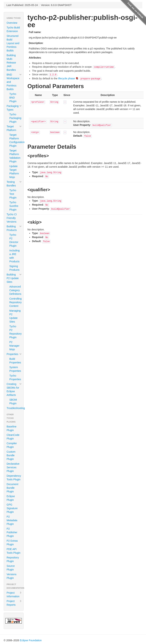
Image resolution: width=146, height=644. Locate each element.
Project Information (14, 595)
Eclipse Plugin (11, 498)
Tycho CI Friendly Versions (12, 218)
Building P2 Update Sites (14, 278)
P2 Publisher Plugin (12, 532)
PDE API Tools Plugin (14, 551)
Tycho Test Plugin (13, 194)
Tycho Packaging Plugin (15, 118)
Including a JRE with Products (14, 256)
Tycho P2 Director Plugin (14, 240)
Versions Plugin (12, 576)
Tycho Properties (15, 377)
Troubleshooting (15, 408)
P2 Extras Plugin (12, 543)
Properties (14, 354)
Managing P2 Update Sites (15, 316)
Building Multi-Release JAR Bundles (11, 63)
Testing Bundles (14, 184)
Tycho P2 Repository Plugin (15, 332)
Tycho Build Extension (13, 29)
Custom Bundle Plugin (11, 455)
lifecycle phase (66, 78)
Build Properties (15, 361)
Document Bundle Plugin (12, 488)
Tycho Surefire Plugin (14, 206)
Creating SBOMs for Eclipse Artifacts (14, 390)
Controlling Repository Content (15, 302)
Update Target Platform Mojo (14, 172)
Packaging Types (14, 108)
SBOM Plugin (13, 402)
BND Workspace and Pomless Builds (14, 82)
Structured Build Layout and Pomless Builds (13, 43)
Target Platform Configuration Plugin (15, 140)
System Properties (15, 369)
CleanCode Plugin (13, 437)
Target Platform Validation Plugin (15, 156)
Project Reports (14, 603)
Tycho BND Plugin (13, 98)
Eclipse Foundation (31, 640)
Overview (12, 23)
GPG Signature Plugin (12, 508)
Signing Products (14, 268)
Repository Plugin (13, 559)
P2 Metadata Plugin (12, 520)
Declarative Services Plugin (13, 467)
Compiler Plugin (12, 445)
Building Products (14, 228)
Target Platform (14, 128)
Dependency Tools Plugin (14, 478)
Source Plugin (11, 568)
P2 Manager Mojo (14, 346)
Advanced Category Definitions (15, 290)
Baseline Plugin (12, 428)
